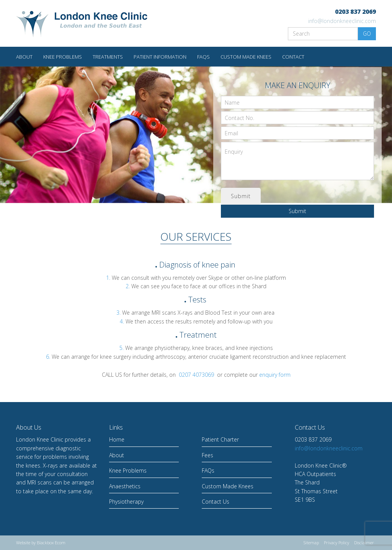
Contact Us (216, 502)
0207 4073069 (196, 375)
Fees (207, 455)
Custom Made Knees (228, 486)
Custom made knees (246, 57)
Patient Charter (220, 439)
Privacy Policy (336, 543)
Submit (297, 211)
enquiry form (275, 375)
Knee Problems (63, 57)
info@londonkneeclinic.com (342, 21)
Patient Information (160, 57)
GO (367, 34)
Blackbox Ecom (51, 543)
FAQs (203, 57)
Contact (293, 57)
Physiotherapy (126, 502)
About (24, 57)
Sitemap (311, 543)
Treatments (108, 57)
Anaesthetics (125, 486)
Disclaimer (364, 543)
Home (117, 439)
